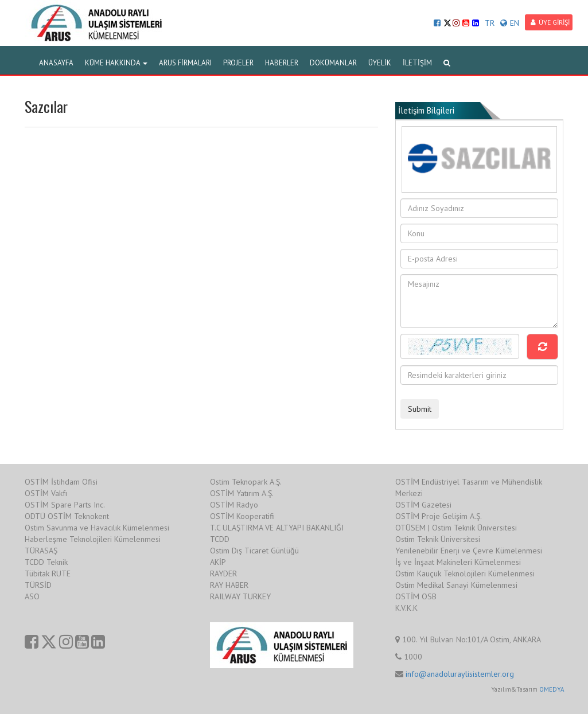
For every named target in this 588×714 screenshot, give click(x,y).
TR (490, 23)
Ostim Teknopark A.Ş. (246, 482)
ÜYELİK (380, 63)
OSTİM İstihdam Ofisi (61, 482)
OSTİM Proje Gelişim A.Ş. (439, 516)
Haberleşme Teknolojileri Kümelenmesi (93, 539)
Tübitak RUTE (48, 573)
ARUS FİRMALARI (185, 63)
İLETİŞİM (417, 63)
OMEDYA (552, 689)
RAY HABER (229, 585)
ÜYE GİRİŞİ (550, 22)
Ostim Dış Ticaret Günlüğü (254, 551)
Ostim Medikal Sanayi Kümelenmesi (456, 585)
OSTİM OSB (416, 596)
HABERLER (282, 63)
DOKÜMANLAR (333, 63)
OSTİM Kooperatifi (242, 516)
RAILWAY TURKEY (240, 596)
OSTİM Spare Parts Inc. (65, 505)
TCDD (220, 539)
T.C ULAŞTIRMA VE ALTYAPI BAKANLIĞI (277, 528)
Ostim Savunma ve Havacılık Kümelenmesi (97, 528)
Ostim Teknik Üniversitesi (438, 539)
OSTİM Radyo (234, 505)
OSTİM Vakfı (46, 493)
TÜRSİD (38, 585)
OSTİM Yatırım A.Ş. (242, 493)
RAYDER (223, 573)
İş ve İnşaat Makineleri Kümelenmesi (458, 562)
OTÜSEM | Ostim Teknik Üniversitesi (456, 528)
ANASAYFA (56, 63)
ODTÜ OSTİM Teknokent (67, 516)
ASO (32, 596)
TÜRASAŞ (41, 551)
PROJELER (238, 63)
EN (510, 23)
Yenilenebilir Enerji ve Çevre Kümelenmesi (469, 551)
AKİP (218, 562)
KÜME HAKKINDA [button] (116, 63)
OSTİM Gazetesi (423, 505)
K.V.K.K (406, 608)
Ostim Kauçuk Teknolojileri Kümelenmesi (465, 573)
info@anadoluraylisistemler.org (460, 674)
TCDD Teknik (46, 562)
